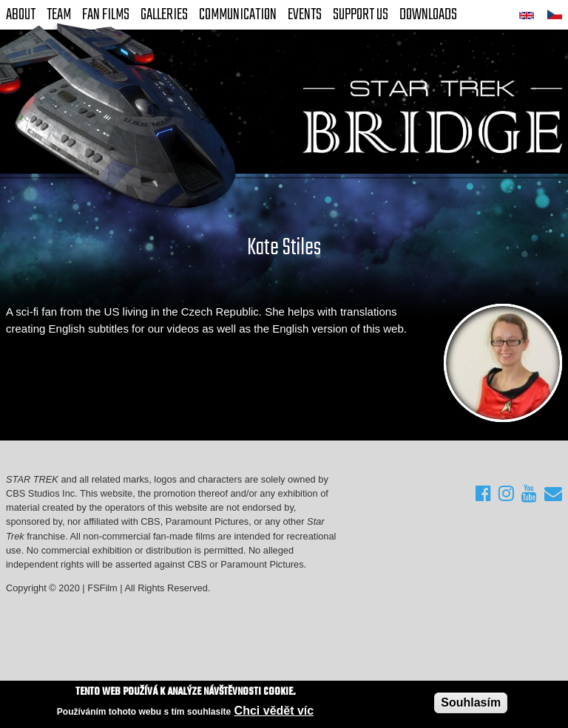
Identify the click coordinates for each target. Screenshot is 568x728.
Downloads (428, 15)
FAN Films (106, 15)
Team (59, 15)
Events (305, 15)
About (21, 15)
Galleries (164, 15)
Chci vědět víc (274, 711)
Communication (238, 15)
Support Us (361, 15)
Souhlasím (471, 703)
